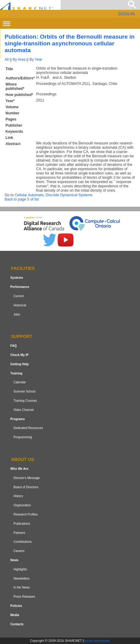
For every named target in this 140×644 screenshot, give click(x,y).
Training (16, 373)
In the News (22, 587)
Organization (22, 505)
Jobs (17, 314)
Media (15, 615)
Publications (22, 524)
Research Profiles (26, 514)
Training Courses (25, 401)
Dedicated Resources (28, 428)
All (7, 59)
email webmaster (98, 641)
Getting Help (20, 364)
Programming (23, 437)
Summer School (25, 391)
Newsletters (22, 579)
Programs (18, 419)
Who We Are (19, 469)
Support (22, 337)
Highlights (20, 569)
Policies (16, 606)
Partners (19, 533)
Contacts (17, 624)
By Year (36, 59)
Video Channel (24, 410)
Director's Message (27, 478)
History (18, 496)
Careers (19, 551)
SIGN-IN (126, 14)
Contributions (23, 542)
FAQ (14, 346)
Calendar (20, 383)
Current (19, 296)
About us (23, 459)
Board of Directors (26, 487)
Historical (20, 305)
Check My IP (19, 355)
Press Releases (24, 597)
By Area (19, 59)
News (14, 560)
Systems (17, 278)
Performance (20, 287)
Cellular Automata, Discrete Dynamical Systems (54, 195)
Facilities (23, 269)
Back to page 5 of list (22, 199)
